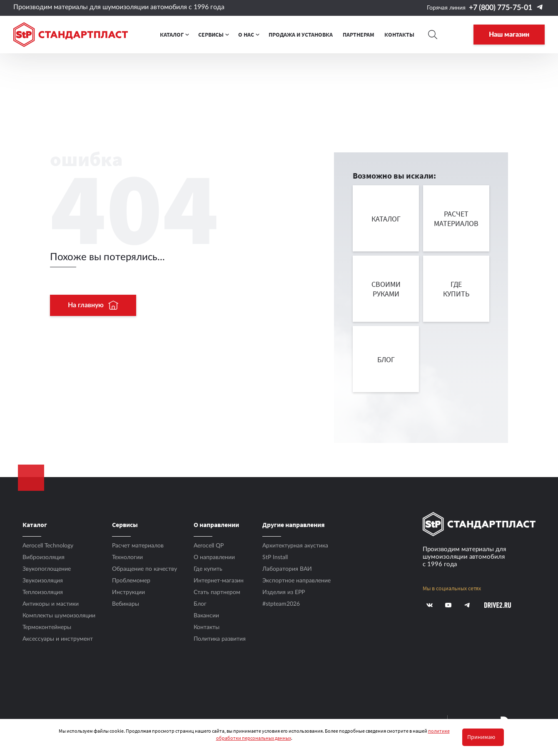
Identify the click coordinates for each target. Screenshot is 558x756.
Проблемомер (131, 581)
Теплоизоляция (43, 592)
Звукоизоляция (43, 581)
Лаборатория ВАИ (287, 569)
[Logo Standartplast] (71, 35)
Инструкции (128, 592)
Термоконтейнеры (47, 627)
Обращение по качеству (144, 569)
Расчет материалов (138, 546)
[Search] (433, 35)
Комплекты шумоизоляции (59, 616)
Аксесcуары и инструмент (58, 639)
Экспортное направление (296, 581)
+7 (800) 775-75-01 (501, 8)
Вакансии (206, 616)
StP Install (275, 557)
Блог (200, 604)
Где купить (208, 569)
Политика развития (220, 639)
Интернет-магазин (219, 581)
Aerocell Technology (48, 546)
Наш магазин (509, 35)
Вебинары (126, 604)
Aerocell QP (209, 546)
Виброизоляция (44, 557)
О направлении (214, 557)
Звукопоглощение (47, 569)
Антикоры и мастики (51, 604)
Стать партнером (217, 592)
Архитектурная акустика (295, 546)
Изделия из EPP (284, 592)
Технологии (127, 557)
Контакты (207, 627)
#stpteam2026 (281, 604)
